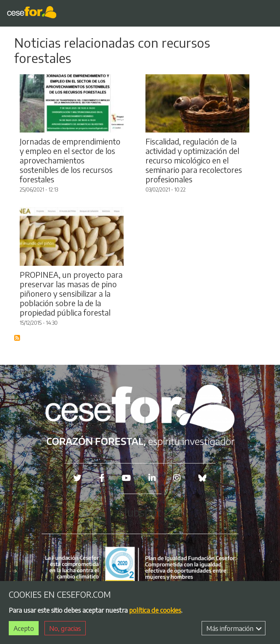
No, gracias (65, 628)
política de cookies (155, 610)
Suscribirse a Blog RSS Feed (17, 338)
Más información (234, 628)
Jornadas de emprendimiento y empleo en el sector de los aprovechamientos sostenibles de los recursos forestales (70, 160)
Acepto (24, 628)
